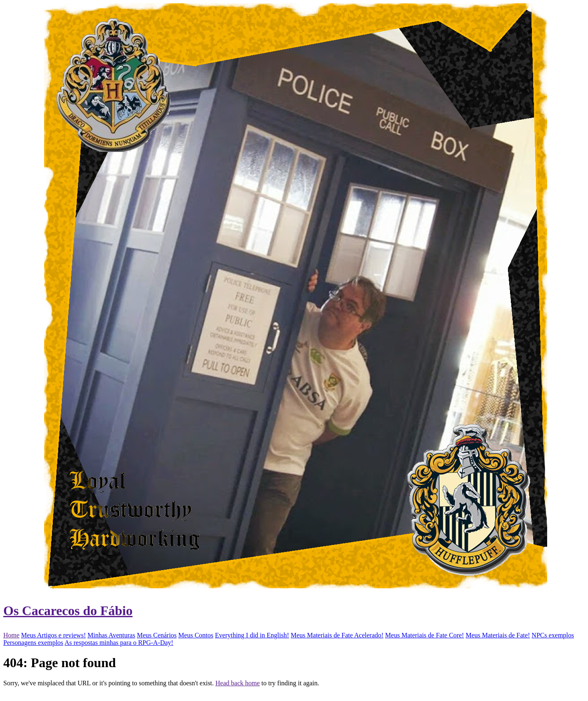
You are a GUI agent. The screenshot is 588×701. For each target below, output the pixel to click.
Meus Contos (196, 635)
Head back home (238, 683)
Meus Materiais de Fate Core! (424, 635)
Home (11, 635)
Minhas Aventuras (111, 635)
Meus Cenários (157, 635)
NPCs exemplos (553, 635)
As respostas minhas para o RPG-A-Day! (119, 643)
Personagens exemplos (33, 643)
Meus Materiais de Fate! (498, 635)
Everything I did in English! (252, 635)
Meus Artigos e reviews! (53, 635)
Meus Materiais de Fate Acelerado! (337, 635)
